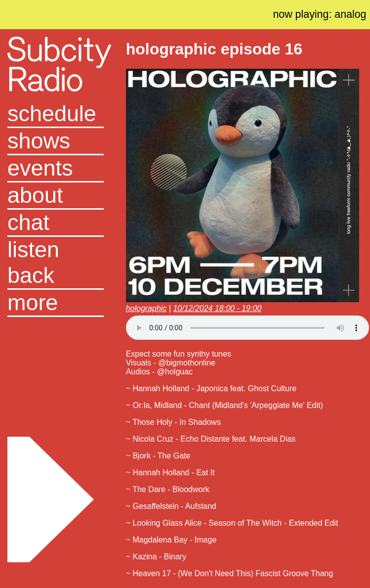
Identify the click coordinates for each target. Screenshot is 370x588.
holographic (146, 308)
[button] (56, 303)
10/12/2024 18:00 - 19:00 (217, 308)
